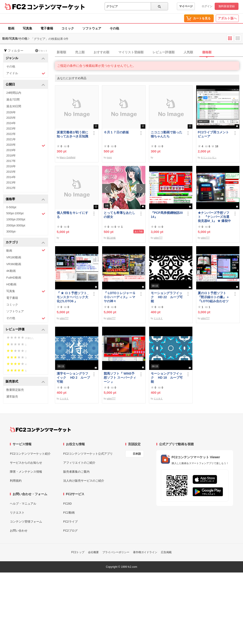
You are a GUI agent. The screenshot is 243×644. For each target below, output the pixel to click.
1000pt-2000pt (16, 219)
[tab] (149, 52)
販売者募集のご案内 (76, 472)
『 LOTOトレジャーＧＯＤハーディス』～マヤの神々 (120, 297)
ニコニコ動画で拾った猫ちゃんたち (166, 134)
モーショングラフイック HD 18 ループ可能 (167, 378)
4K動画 (11, 271)
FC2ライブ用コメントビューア (213, 134)
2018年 (11, 155)
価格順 (207, 52)
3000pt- (11, 231)
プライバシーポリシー (116, 552)
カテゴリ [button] (25, 243)
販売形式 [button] (25, 382)
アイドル (26, 73)
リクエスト (17, 513)
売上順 (80, 52)
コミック (68, 28)
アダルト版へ (227, 18)
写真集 (27, 28)
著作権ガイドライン (145, 552)
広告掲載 (166, 552)
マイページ (186, 6)
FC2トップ (78, 552)
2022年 (11, 134)
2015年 (11, 172)
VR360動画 (14, 264)
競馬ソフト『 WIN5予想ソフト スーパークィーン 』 (120, 378)
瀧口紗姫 (111, 238)
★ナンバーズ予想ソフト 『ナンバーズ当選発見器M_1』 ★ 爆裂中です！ (214, 217)
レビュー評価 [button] (25, 330)
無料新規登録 (227, 6)
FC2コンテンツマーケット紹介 (30, 454)
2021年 (11, 139)
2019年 (11, 150)
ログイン (207, 6)
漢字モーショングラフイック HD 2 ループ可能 (73, 378)
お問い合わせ (19, 531)
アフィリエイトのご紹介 (79, 463)
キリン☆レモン (209, 158)
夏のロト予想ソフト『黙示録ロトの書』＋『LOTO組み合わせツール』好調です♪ (214, 297)
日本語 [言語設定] (137, 454)
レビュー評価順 (164, 52)
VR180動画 (14, 257)
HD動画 (11, 284)
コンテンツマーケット (56, 7)
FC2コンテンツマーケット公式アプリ (88, 454)
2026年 (11, 112)
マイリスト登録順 (131, 52)
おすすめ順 (101, 52)
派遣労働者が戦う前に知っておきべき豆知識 (72, 134)
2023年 (11, 129)
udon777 (158, 238)
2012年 (11, 188)
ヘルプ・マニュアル (23, 504)
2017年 (11, 161)
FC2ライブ (70, 522)
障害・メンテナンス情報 (26, 472)
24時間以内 (14, 93)
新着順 (61, 52)
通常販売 (12, 397)
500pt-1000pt (26, 214)
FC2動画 (69, 513)
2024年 (11, 123)
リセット (41, 51)
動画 (11, 28)
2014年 (11, 177)
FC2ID (67, 504)
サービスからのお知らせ (26, 463)
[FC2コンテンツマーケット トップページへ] (40, 429)
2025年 (11, 118)
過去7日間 (13, 100)
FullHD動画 (14, 278)
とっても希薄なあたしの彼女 (119, 215)
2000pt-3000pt (16, 225)
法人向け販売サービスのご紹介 (84, 481)
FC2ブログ (70, 531)
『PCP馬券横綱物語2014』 (167, 215)
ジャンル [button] (25, 58)
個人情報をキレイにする (72, 215)
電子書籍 (47, 28)
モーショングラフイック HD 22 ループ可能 (167, 297)
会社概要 (93, 552)
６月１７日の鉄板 (116, 132)
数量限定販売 (15, 390)
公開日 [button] (25, 85)
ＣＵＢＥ (158, 318)
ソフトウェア (92, 28)
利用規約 (16, 481)
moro (109, 158)
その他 (114, 28)
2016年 (11, 166)
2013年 (11, 182)
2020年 (26, 145)
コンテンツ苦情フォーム (26, 522)
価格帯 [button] (25, 199)
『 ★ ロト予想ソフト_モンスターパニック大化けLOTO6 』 (73, 297)
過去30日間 (14, 106)
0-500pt (11, 207)
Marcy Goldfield (67, 158)
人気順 (188, 52)
